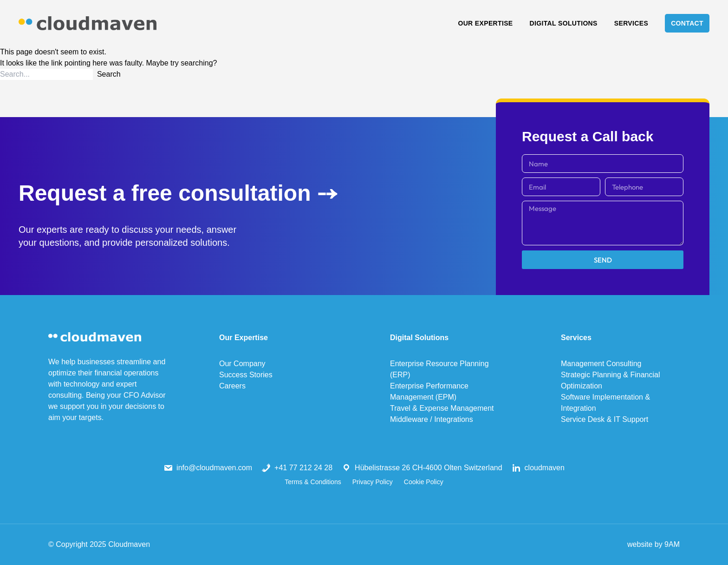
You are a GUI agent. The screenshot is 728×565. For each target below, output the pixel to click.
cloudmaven (545, 468)
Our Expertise (485, 23)
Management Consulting (601, 364)
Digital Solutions (564, 23)
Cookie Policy (424, 482)
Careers (232, 386)
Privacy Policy (373, 482)
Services (631, 23)
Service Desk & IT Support (604, 419)
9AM (672, 544)
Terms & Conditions (313, 482)
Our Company (242, 364)
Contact (687, 23)
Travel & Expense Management (442, 408)
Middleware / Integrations (432, 419)
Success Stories (246, 375)
